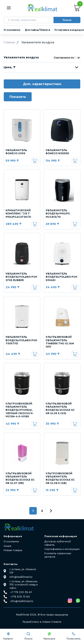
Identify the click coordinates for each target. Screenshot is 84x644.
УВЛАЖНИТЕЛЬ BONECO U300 (16, 152)
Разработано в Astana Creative (42, 622)
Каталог (8, 636)
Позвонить (74, 636)
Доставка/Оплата (37, 30)
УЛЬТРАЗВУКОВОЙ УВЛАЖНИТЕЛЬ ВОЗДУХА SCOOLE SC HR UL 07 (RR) (20, 478)
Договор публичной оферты (58, 543)
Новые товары (13, 550)
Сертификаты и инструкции (62, 549)
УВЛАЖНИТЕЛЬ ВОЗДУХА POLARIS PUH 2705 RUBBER (21, 277)
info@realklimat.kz (22, 601)
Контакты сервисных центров (58, 555)
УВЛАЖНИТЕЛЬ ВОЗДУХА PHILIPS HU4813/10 (58, 214)
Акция (7, 546)
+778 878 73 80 (20, 597)
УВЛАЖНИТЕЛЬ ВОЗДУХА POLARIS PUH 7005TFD (21, 340)
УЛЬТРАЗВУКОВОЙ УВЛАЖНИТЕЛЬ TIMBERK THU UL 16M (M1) (60, 342)
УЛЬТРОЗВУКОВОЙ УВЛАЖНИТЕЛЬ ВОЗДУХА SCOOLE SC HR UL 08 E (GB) (60, 478)
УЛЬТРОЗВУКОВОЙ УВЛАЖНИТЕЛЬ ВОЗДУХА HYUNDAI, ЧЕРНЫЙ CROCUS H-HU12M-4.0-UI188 (20, 410)
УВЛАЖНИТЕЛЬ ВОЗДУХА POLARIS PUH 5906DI (61, 277)
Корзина (77, 8)
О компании (12, 30)
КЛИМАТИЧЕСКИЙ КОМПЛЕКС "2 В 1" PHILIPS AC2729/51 (18, 214)
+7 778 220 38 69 (21, 592)
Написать (49, 636)
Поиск (28, 636)
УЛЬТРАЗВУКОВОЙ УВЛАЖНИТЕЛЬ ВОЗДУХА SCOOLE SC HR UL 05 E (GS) (60, 408)
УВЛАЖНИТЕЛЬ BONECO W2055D (57, 152)
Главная (9, 42)
